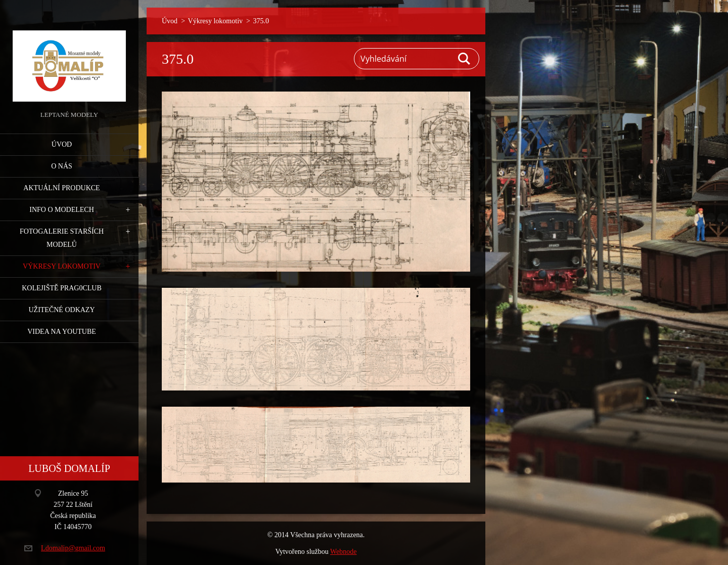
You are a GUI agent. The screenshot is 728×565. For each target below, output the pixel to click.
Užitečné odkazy (61, 310)
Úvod (62, 144)
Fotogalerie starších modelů (62, 238)
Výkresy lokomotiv (62, 266)
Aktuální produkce (61, 188)
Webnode (344, 552)
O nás (62, 166)
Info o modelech (62, 210)
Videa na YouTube (62, 332)
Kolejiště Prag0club (62, 288)
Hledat (465, 59)
